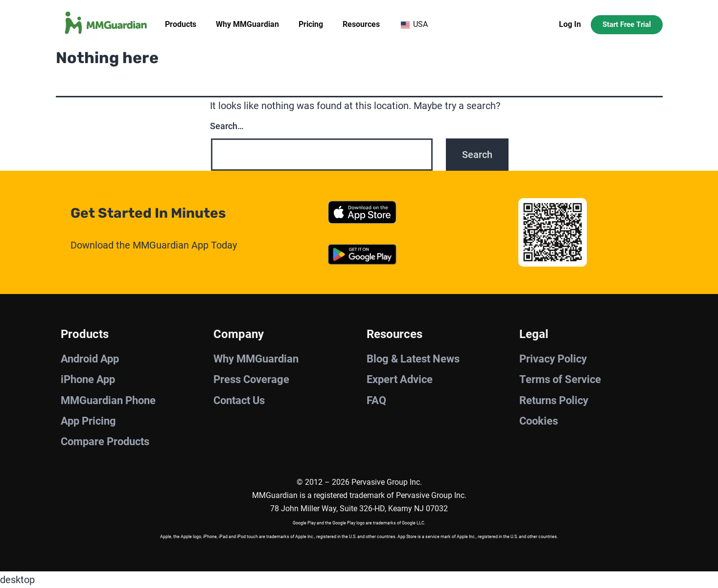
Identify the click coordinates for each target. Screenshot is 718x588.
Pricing (311, 24)
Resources (361, 24)
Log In (570, 24)
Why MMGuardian (247, 24)
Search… (227, 126)
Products (181, 24)
